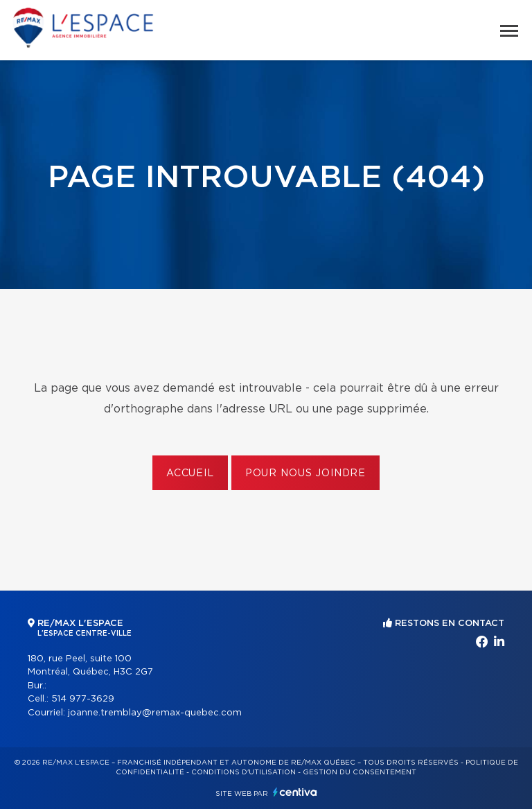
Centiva (295, 792)
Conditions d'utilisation (243, 772)
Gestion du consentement (360, 772)
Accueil (190, 473)
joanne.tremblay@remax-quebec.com (155, 713)
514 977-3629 (83, 699)
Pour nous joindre (305, 473)
